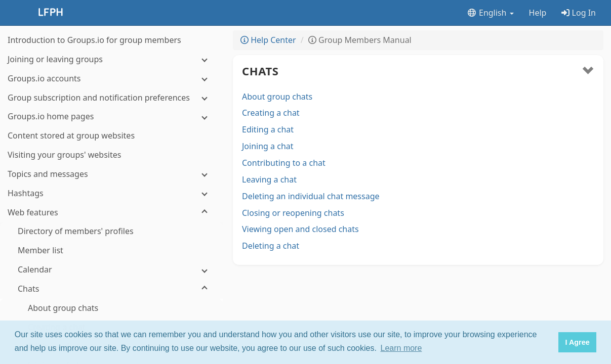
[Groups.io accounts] (111, 79)
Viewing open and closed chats (300, 229)
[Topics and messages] (111, 174)
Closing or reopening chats (293, 213)
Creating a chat (271, 113)
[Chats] (111, 289)
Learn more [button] (401, 348)
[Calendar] (111, 270)
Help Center (268, 40)
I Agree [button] (577, 342)
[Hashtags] (111, 193)
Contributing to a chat (284, 163)
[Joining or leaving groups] (111, 59)
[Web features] (111, 213)
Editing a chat (268, 129)
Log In (579, 13)
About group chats (277, 97)
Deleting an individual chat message (311, 196)
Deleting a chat (271, 246)
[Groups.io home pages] (111, 117)
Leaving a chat (269, 179)
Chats (260, 71)
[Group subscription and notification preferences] (111, 98)
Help (538, 13)
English (490, 13)
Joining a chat (268, 146)
